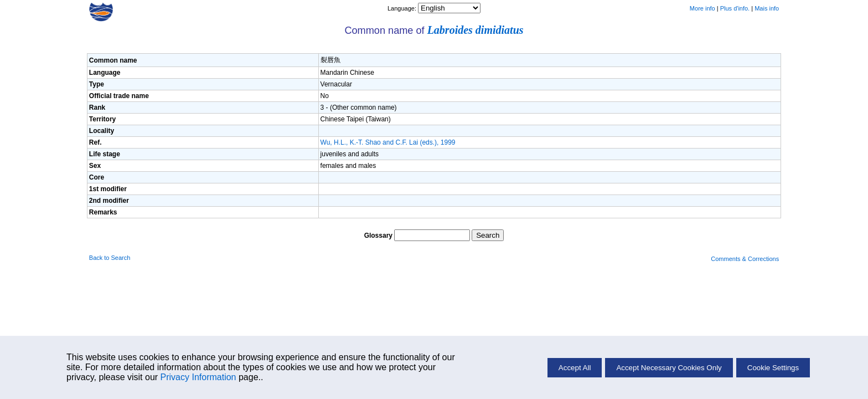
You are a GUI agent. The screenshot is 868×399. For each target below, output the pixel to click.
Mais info (767, 8)
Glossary (378, 236)
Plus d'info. (735, 8)
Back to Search (110, 258)
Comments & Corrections (745, 259)
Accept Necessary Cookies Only (669, 368)
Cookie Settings (773, 368)
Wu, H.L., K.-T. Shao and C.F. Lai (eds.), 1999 (388, 142)
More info (702, 8)
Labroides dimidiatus (476, 30)
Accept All (575, 368)
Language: (403, 8)
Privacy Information (198, 377)
